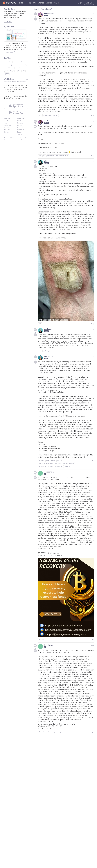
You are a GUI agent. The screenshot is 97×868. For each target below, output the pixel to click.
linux (10, 62)
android (7, 68)
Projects (20, 123)
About (6, 121)
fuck (6, 65)
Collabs (49, 3)
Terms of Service (21, 140)
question (42, 539)
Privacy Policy (8, 140)
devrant (41, 744)
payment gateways (68, 542)
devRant (7, 138)
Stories (41, 3)
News (6, 123)
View (27, 79)
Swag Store (8, 125)
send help (60, 539)
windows (22, 62)
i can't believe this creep (51, 143)
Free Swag (7, 128)
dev (13, 68)
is (20, 68)
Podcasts (21, 130)
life (19, 71)
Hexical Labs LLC (21, 138)
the (17, 68)
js (13, 71)
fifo (44, 187)
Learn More (9, 53)
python (7, 74)
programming (23, 65)
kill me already (51, 539)
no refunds (51, 187)
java (13, 65)
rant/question (59, 545)
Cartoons (20, 128)
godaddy (46, 402)
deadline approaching (46, 545)
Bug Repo (21, 125)
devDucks (7, 130)
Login (80, 3)
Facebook (21, 132)
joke (23, 71)
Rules (19, 121)
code (15, 62)
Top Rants (32, 3)
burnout (67, 545)
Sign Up (89, 3)
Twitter (20, 134)
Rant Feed (22, 3)
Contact (6, 132)
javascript (8, 71)
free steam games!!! (62, 187)
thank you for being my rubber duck (50, 542)
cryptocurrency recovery (53, 862)
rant (40, 143)
